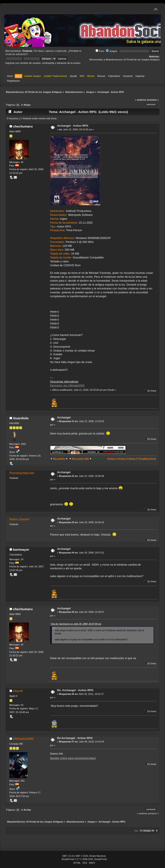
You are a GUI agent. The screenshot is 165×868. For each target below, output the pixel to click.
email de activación (16, 54)
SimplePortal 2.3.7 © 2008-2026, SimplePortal (84, 859)
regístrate (61, 51)
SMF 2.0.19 (68, 856)
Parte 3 (55, 319)
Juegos (112, 51)
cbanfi (18, 691)
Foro (100, 51)
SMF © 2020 (82, 856)
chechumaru (23, 126)
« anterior (141, 100)
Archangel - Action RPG (73, 126)
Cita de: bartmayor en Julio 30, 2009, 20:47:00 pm (76, 624)
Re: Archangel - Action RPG (75, 690)
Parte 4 (55, 323)
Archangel (64, 417)
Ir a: (136, 831)
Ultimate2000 (23, 739)
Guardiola (21, 418)
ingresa (49, 51)
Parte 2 (55, 315)
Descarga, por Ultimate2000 (67, 385)
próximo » (153, 100)
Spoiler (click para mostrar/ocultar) (73, 758)
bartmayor (21, 549)
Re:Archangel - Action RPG (75, 738)
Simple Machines (98, 856)
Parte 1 (55, 312)
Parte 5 (55, 327)
